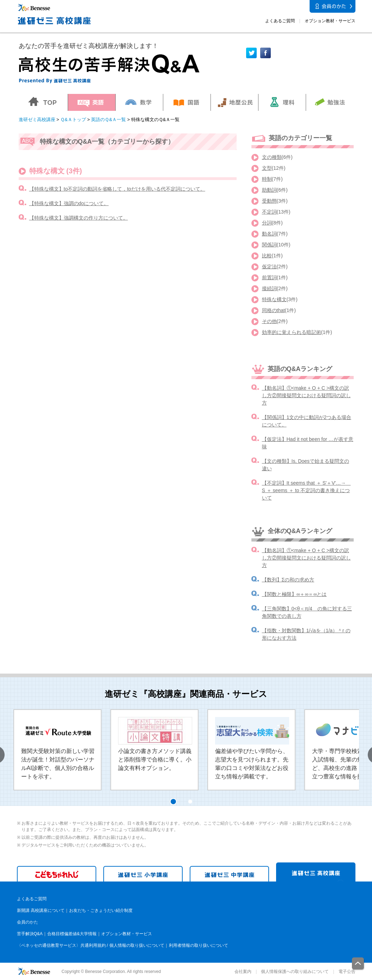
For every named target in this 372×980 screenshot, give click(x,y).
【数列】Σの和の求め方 (288, 580)
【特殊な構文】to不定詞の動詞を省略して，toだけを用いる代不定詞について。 (117, 189)
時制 (267, 179)
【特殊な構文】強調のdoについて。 (69, 203)
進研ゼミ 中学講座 (229, 874)
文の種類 (272, 157)
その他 (269, 321)
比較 (267, 256)
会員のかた (28, 922)
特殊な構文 (274, 299)
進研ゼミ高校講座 (37, 119)
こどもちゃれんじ (57, 874)
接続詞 (269, 288)
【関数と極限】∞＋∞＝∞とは (294, 594)
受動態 (269, 201)
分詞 (267, 223)
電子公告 (347, 972)
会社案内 (243, 972)
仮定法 (269, 267)
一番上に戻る (358, 964)
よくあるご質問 (280, 21)
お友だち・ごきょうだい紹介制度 (101, 910)
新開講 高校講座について (41, 910)
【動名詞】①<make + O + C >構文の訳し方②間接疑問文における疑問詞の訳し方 (306, 395)
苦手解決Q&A (30, 934)
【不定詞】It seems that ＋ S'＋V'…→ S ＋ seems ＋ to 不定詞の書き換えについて (306, 490)
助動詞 (269, 190)
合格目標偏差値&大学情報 (72, 934)
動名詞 (269, 234)
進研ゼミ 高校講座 (316, 872)
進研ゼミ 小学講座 (143, 874)
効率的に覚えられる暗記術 (292, 332)
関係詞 (269, 245)
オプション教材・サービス (330, 21)
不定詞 (269, 212)
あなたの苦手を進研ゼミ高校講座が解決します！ (89, 46)
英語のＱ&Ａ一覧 (108, 119)
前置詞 (269, 277)
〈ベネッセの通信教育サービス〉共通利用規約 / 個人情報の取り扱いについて (91, 945)
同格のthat (273, 310)
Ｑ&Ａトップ (73, 119)
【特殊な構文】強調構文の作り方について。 (79, 218)
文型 (267, 168)
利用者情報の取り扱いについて (199, 945)
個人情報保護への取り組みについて (295, 972)
